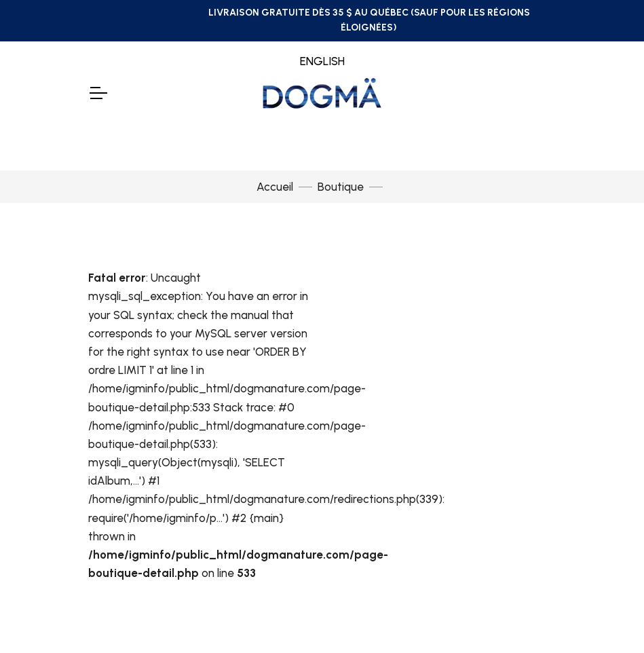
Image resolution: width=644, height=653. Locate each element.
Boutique (341, 187)
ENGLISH (322, 61)
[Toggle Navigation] (98, 93)
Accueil (275, 187)
